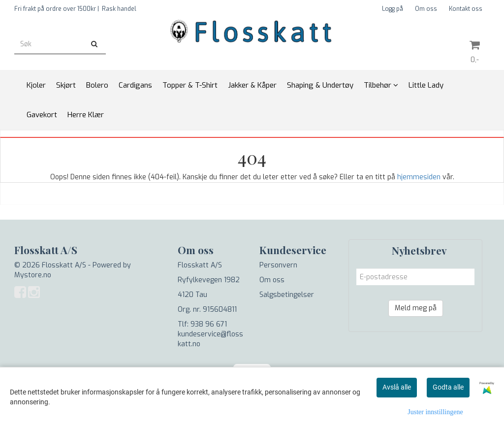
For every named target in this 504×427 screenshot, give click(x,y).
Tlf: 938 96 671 (202, 324)
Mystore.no (33, 275)
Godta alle (448, 387)
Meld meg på (416, 308)
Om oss (426, 9)
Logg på (393, 9)
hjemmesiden (419, 177)
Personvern (278, 265)
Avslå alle (397, 387)
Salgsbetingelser (287, 295)
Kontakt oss (466, 9)
